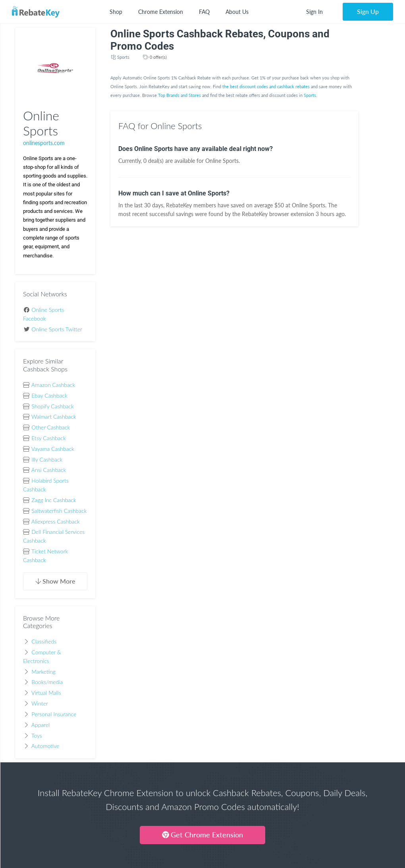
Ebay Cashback (49, 395)
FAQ (204, 12)
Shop (116, 12)
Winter (40, 703)
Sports (123, 57)
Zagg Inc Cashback (54, 500)
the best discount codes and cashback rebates (266, 86)
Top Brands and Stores (179, 95)
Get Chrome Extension (202, 835)
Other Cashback (51, 427)
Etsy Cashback (49, 438)
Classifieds (44, 641)
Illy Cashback (47, 459)
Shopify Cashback (53, 406)
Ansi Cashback (49, 470)
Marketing (43, 672)
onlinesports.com (44, 143)
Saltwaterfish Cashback (59, 511)
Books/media (47, 682)
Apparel (40, 725)
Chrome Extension (161, 12)
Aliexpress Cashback (56, 521)
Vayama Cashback (53, 449)
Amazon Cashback (53, 385)
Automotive (45, 746)
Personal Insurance (54, 714)
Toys (37, 736)
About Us (237, 12)
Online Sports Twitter (57, 329)
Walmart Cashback (54, 417)
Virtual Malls (46, 693)
